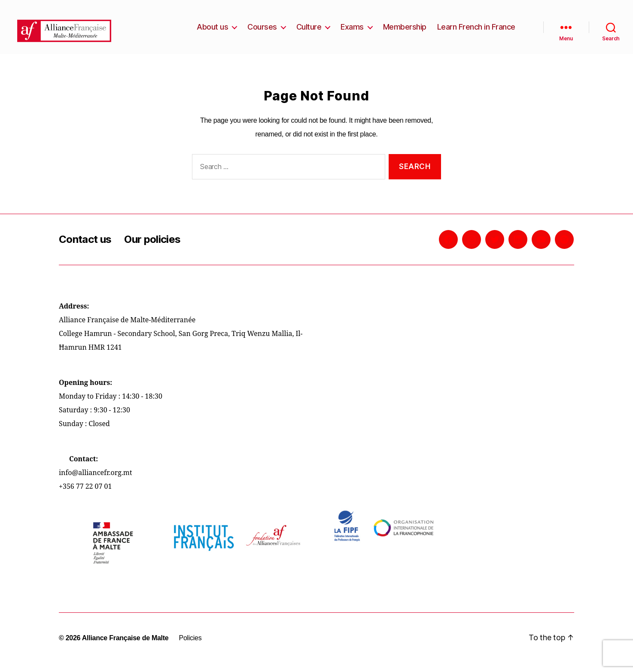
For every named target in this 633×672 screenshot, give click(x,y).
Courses (262, 31)
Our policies (152, 248)
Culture (309, 31)
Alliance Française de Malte (125, 646)
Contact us (85, 248)
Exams (352, 31)
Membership (405, 31)
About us (212, 31)
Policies (190, 646)
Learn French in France (476, 31)
